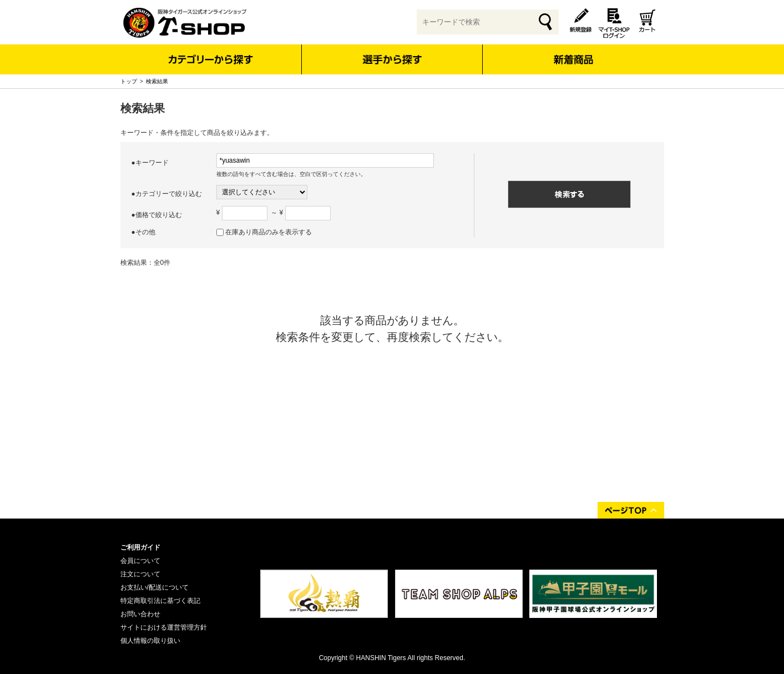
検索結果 (157, 81)
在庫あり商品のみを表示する (269, 232)
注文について (140, 574)
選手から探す (392, 59)
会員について (140, 561)
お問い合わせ (140, 614)
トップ (129, 81)
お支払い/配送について (155, 587)
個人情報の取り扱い (150, 641)
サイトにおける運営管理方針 (164, 627)
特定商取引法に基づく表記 (160, 601)
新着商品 (573, 52)
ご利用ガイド (140, 547)
